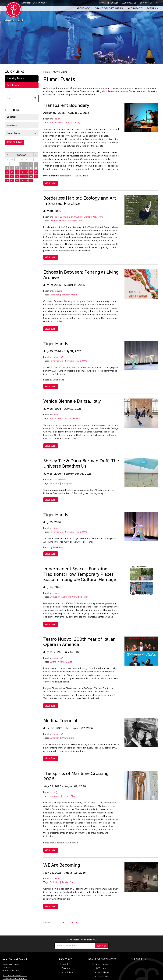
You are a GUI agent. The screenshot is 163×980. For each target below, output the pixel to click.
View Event (51, 183)
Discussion (55, 597)
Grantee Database (102, 964)
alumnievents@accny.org (115, 91)
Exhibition (54, 295)
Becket (57, 528)
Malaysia (58, 291)
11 (36, 168)
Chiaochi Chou (76, 221)
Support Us (146, 3)
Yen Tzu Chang (73, 123)
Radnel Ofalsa (65, 662)
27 (12, 180)
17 (31, 172)
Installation (55, 796)
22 (22, 176)
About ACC (83, 8)
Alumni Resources (109, 3)
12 (7, 172)
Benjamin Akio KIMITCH (77, 361)
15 (22, 172)
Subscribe (102, 946)
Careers (66, 968)
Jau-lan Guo (68, 882)
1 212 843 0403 (14, 975)
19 (7, 176)
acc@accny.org (17, 978)
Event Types (13, 133)
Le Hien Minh (69, 796)
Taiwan (57, 119)
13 (12, 172)
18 (36, 172)
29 (12, 164)
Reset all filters (14, 142)
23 (26, 176)
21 (17, 176)
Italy (56, 415)
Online (57, 593)
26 (7, 180)
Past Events (13, 85)
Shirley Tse (67, 483)
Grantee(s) (12, 125)
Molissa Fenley (72, 419)
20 (12, 176)
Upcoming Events (15, 78)
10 (31, 168)
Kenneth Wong (69, 295)
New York (58, 357)
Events (151, 8)
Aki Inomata (68, 738)
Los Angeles (60, 480)
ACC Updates (129, 3)
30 (17, 164)
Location (12, 117)
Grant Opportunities (109, 8)
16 (27, 172)
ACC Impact (135, 8)
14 (17, 172)
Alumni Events (102, 977)
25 (36, 176)
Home (47, 72)
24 (31, 176)
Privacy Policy (66, 972)
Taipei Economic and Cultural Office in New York (78, 217)
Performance (56, 123)
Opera (53, 662)
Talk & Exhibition (58, 221)
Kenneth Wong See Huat (75, 597)
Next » (74, 923)
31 (31, 180)
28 (7, 164)
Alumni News (102, 972)
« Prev (47, 923)
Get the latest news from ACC (82, 940)
